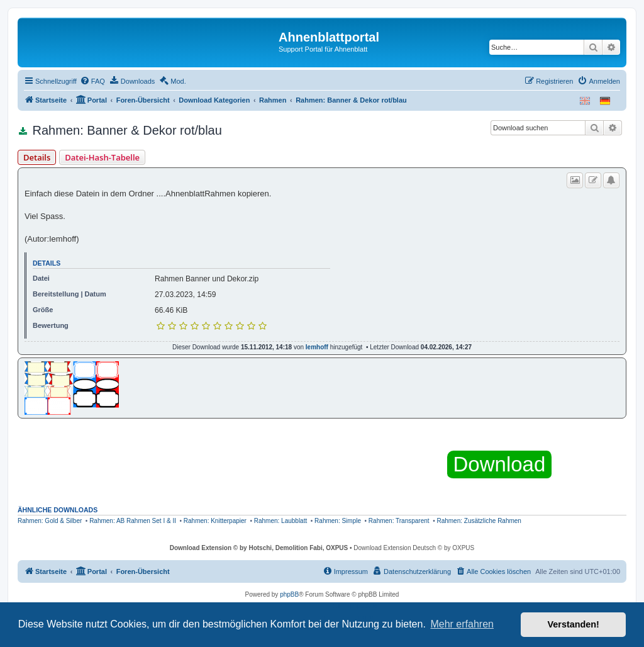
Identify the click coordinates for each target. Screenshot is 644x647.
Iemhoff (317, 347)
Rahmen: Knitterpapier (215, 521)
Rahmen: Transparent (399, 521)
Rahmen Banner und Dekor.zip (207, 279)
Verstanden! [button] (574, 624)
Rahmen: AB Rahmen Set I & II (133, 521)
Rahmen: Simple (338, 521)
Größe (43, 310)
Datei (41, 278)
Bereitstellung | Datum (69, 294)
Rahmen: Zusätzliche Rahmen (479, 521)
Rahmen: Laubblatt (281, 521)
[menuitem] (92, 81)
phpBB (289, 594)
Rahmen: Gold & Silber (50, 521)
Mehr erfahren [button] (462, 624)
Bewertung (51, 325)
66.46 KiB (171, 310)
